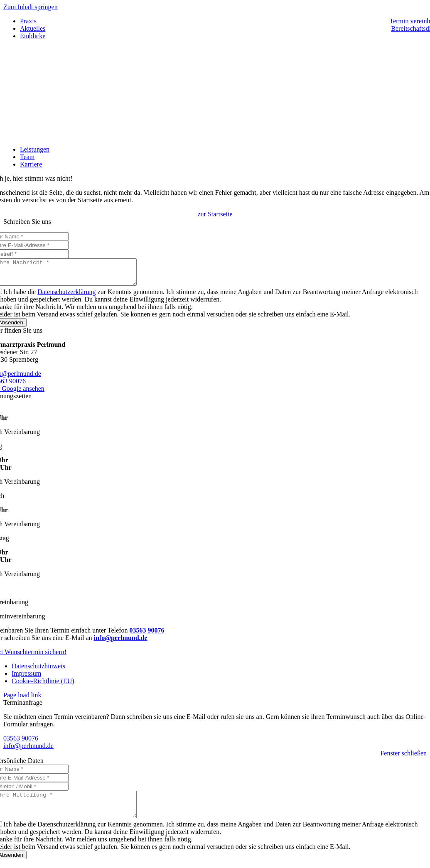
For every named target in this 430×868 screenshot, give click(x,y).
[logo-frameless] (215, 135)
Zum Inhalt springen (31, 7)
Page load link (22, 700)
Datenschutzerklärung (66, 297)
